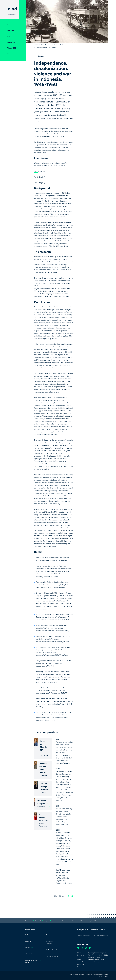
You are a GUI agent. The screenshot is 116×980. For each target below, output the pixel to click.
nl (10, 54)
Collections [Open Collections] (11, 25)
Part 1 (36, 171)
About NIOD (31, 954)
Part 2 (36, 177)
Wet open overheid (53, 956)
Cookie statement (53, 950)
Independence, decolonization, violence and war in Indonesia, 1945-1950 (75, 921)
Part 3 (36, 183)
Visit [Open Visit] (9, 36)
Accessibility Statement (54, 942)
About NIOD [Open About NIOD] (12, 48)
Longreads (11, 42)
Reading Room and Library (33, 961)
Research (30, 941)
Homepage (29, 921)
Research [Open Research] (10, 31)
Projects (39, 56)
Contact (29, 948)
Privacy (49, 935)
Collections (30, 935)
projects (47, 921)
